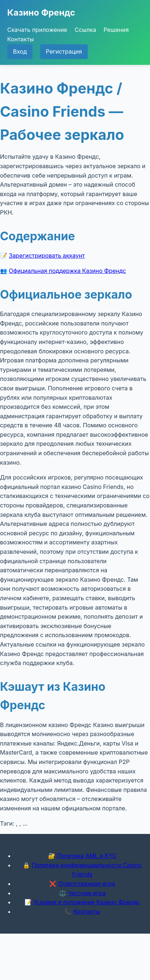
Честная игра (87, 893)
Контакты (21, 39)
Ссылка (85, 30)
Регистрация (64, 51)
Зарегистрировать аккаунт (47, 256)
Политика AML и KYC (87, 856)
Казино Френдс (41, 13)
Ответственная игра (87, 884)
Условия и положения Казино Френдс (87, 902)
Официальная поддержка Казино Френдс (68, 271)
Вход (20, 51)
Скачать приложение (37, 30)
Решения (116, 30)
